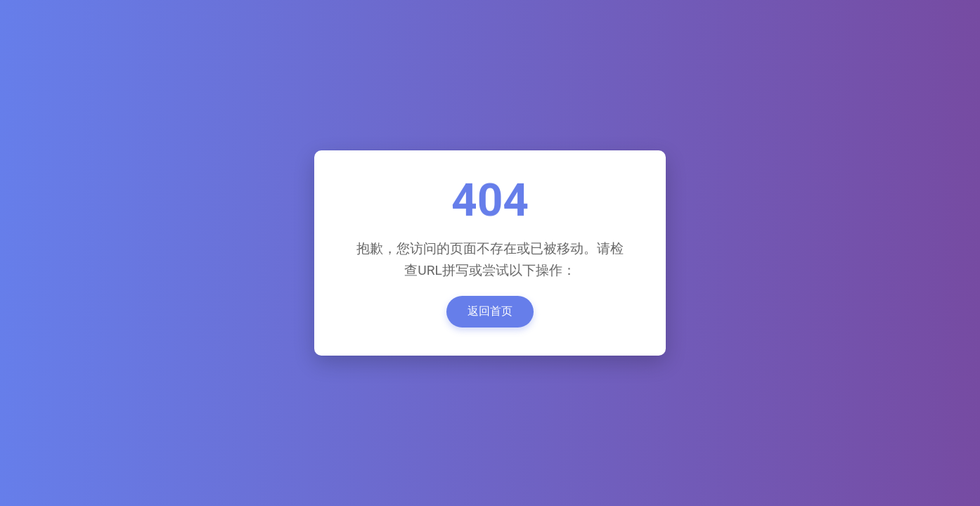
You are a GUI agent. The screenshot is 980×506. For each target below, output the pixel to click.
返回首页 (490, 311)
